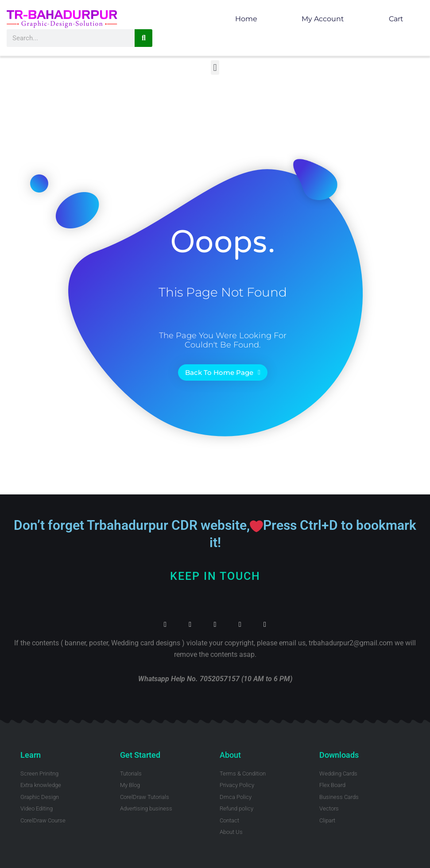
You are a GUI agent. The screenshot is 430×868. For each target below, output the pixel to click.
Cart (396, 19)
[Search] (143, 38)
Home (246, 19)
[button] (215, 68)
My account (323, 19)
